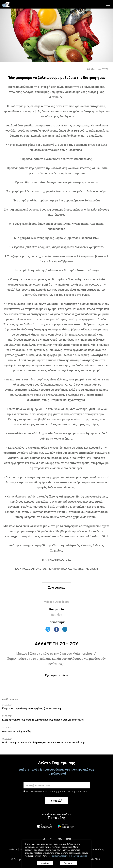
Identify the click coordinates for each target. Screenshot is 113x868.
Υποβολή (57, 801)
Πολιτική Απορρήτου (76, 791)
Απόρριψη (69, 863)
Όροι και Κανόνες (94, 849)
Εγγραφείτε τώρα (56, 675)
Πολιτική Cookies (79, 856)
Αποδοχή (45, 863)
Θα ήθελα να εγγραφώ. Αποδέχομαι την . (57, 791)
